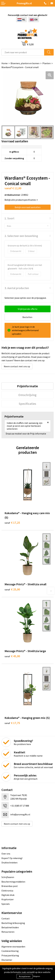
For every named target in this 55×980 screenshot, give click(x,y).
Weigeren (37, 976)
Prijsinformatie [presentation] (27, 386)
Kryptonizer (8, 899)
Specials (6, 904)
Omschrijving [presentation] (27, 395)
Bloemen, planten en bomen (25, 63)
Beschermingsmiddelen (13, 882)
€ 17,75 (12, 723)
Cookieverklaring (10, 951)
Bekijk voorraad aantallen (28, 207)
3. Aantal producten (17, 288)
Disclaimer (7, 960)
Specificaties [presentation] (27, 404)
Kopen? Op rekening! (12, 858)
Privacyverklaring (10, 955)
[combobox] (23, 52)
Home (5, 63)
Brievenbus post (10, 886)
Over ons (6, 854)
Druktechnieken (9, 863)
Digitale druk (8, 895)
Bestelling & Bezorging (13, 923)
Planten (46, 63)
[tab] (27, 386)
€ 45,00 (12, 656)
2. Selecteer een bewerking (21, 236)
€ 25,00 (12, 589)
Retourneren (8, 932)
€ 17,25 (12, 523)
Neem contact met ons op (17, 366)
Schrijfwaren (8, 877)
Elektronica (7, 891)
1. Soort (9, 218)
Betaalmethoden (10, 927)
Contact (6, 918)
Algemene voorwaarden (13, 947)
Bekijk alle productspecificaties (21, 200)
